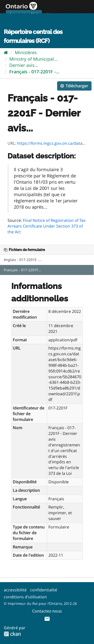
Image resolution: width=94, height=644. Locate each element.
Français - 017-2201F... (22, 270)
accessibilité (15, 590)
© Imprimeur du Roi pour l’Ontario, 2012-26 (40, 603)
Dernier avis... (24, 65)
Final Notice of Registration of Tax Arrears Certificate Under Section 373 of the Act (46, 226)
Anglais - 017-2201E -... (23, 260)
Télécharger (74, 86)
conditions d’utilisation (25, 597)
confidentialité (44, 590)
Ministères (26, 52)
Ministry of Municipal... (33, 59)
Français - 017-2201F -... (34, 72)
